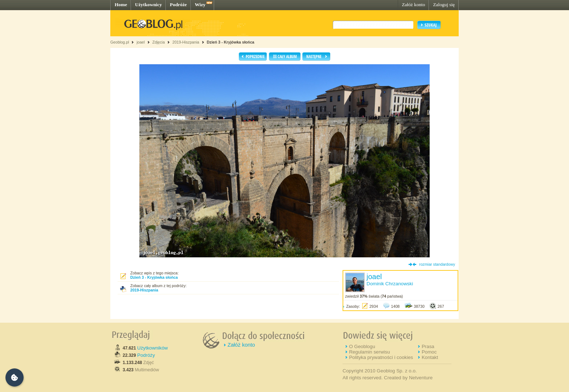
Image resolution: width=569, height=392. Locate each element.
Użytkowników (152, 348)
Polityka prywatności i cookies (381, 357)
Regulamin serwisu (370, 352)
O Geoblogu (362, 346)
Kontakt (430, 357)
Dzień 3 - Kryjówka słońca (231, 42)
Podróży (146, 355)
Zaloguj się (444, 5)
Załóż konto (413, 5)
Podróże (178, 5)
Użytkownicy (148, 5)
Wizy (200, 5)
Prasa (428, 346)
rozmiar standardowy (437, 264)
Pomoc (429, 352)
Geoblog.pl (120, 42)
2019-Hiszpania (186, 42)
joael (141, 42)
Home (121, 5)
